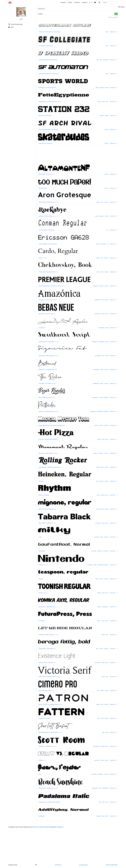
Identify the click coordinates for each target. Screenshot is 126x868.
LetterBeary (49, 746)
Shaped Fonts (54, 704)
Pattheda (41, 411)
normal (103, 102)
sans (102, 202)
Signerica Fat (42, 356)
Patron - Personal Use (44, 704)
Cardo (40, 258)
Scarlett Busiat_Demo (44, 732)
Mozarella (51, 788)
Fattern (40, 718)
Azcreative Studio (49, 411)
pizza (107, 439)
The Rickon (41, 384)
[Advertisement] (78, 155)
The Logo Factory (53, 244)
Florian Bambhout (49, 509)
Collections (41, 9)
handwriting (101, 328)
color (98, 691)
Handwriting (47, 827)
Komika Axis (42, 607)
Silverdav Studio (49, 216)
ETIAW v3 (41, 760)
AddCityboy (41, 816)
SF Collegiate (42, 46)
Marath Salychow (51, 272)
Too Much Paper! (43, 188)
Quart (40, 774)
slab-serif (102, 88)
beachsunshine (43, 788)
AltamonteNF (42, 174)
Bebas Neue (42, 314)
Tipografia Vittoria (51, 677)
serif (107, 102)
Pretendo (41, 565)
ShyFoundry (50, 46)
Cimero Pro (41, 691)
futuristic (103, 244)
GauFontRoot (42, 551)
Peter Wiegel (50, 649)
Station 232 (41, 116)
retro (101, 60)
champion (101, 453)
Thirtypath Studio (50, 370)
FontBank (46, 495)
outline (101, 425)
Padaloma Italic (42, 802)
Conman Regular (43, 230)
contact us (58, 865)
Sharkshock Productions (51, 439)
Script (41, 827)
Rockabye (41, 216)
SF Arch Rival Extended (44, 130)
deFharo (49, 523)
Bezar (40, 397)
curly (96, 216)
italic (107, 32)
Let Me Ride (41, 635)
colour (107, 691)
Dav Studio (49, 384)
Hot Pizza (41, 439)
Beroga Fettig (42, 649)
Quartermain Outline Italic (45, 32)
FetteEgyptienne (43, 102)
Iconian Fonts (57, 32)
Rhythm (41, 495)
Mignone (41, 509)
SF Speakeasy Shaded (44, 60)
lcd (107, 230)
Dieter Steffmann (52, 102)
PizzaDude (49, 143)
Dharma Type (50, 314)
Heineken (41, 481)
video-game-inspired (103, 565)
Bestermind (42, 370)
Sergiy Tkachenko (51, 88)
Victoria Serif (42, 677)
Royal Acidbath (42, 467)
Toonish (41, 593)
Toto (59, 286)
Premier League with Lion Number (47, 286)
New (34, 827)
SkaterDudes (42, 143)
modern (106, 202)
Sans (37, 827)
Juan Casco (49, 300)
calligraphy (95, 342)
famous (98, 244)
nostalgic (90, 565)
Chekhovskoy (42, 272)
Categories (60, 827)
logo (103, 439)
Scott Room (41, 746)
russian (106, 272)
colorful (102, 691)
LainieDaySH (42, 328)
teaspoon (41, 579)
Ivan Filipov (49, 691)
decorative (106, 60)
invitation (106, 411)
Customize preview (113, 17)
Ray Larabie (48, 116)
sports (107, 88)
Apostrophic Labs (51, 607)
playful (101, 384)
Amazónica (41, 300)
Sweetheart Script (43, 342)
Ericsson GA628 (43, 244)
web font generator (112, 865)
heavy (97, 88)
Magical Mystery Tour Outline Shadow (48, 425)
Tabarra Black (42, 523)
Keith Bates (62, 425)
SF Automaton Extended (45, 74)
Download (112, 32)
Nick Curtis (50, 174)
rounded (106, 425)
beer (98, 481)
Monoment (41, 453)
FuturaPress (42, 621)
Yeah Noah (51, 663)
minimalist (105, 551)
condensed (96, 286)
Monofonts (51, 202)
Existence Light (42, 663)
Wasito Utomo (54, 732)
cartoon (106, 130)
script (107, 328)
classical (106, 258)
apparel (95, 453)
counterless (97, 760)
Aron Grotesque (43, 202)
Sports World (42, 88)
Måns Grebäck (50, 356)
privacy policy (83, 865)
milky (40, 537)
